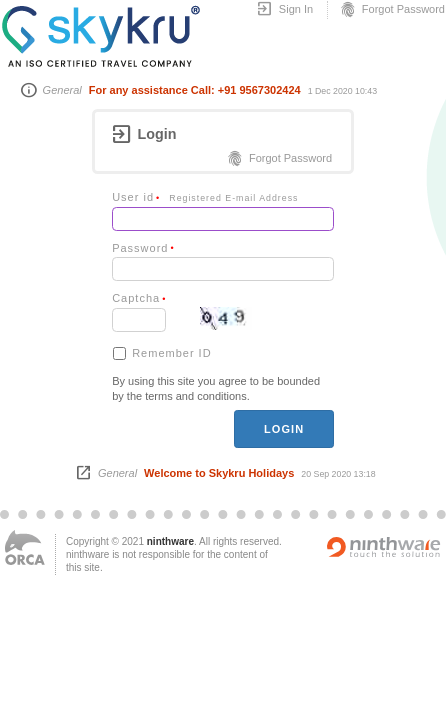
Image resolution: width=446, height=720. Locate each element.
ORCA (25, 547)
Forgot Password (392, 10)
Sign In (284, 10)
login (284, 429)
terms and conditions (196, 396)
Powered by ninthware (384, 547)
